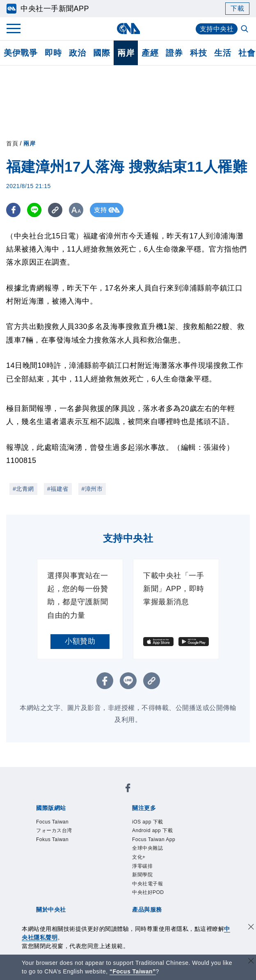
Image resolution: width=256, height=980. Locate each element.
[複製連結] (55, 210)
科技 (198, 53)
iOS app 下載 (148, 822)
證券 (174, 53)
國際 (102, 53)
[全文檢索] (245, 29)
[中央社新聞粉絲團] (128, 789)
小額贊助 (80, 641)
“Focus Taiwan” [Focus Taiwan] (133, 971)
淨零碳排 (142, 866)
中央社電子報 (147, 884)
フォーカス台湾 (54, 830)
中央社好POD (148, 892)
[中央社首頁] (128, 28)
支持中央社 (217, 29)
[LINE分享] (34, 210)
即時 (53, 53)
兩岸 (126, 53)
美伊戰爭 (21, 53)
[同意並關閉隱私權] (251, 928)
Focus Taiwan (52, 822)
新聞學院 (142, 875)
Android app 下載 (152, 830)
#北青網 (23, 489)
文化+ (139, 857)
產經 (150, 53)
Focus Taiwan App (154, 839)
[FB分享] (13, 210)
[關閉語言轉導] (251, 962)
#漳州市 (92, 489)
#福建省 (58, 489)
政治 (77, 53)
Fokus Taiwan (52, 839)
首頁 (12, 143)
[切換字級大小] (76, 210)
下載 (237, 8)
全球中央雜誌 (147, 848)
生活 (223, 53)
